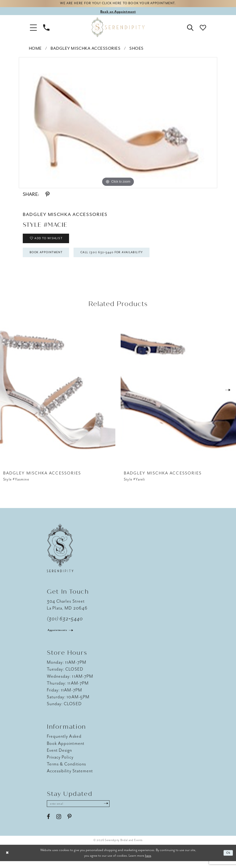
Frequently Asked (64, 742)
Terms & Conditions (66, 770)
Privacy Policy (60, 763)
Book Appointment (51, 258)
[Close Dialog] (8, 860)
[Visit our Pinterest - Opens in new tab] (69, 824)
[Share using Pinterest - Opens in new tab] (47, 196)
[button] (33, 29)
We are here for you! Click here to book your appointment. (118, 4)
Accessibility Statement (70, 777)
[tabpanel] (118, 124)
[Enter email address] (84, 810)
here (148, 862)
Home (35, 50)
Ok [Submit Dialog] (228, 860)
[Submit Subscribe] (117, 810)
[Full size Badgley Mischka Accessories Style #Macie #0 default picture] (118, 124)
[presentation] (58, 396)
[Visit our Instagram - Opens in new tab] (59, 824)
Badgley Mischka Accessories (85, 50)
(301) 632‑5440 (65, 625)
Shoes (137, 50)
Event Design (60, 756)
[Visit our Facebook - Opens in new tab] (48, 824)
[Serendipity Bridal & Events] (118, 29)
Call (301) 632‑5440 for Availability (128, 258)
